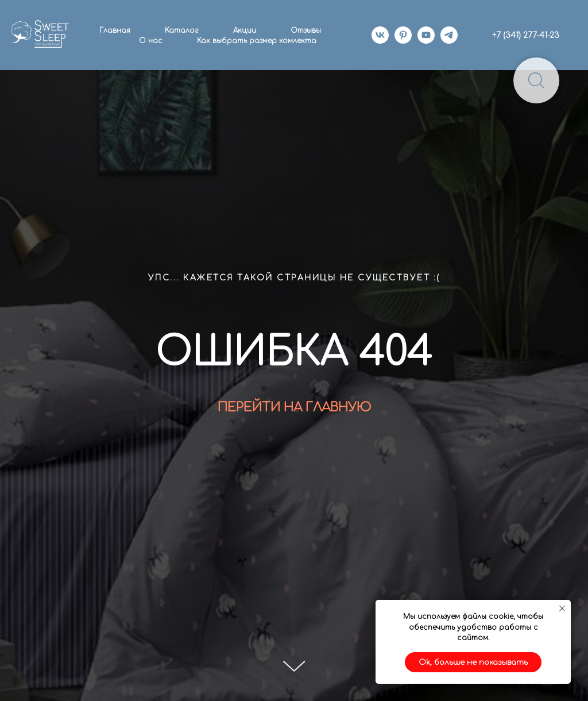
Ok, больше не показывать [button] (473, 663)
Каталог (182, 30)
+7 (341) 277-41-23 (526, 35)
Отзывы (306, 30)
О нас (151, 41)
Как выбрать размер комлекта (257, 41)
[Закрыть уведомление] (562, 608)
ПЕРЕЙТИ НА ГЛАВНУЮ (294, 407)
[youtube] (426, 35)
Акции (245, 30)
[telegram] (449, 35)
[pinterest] (403, 35)
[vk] (380, 35)
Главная (115, 30)
